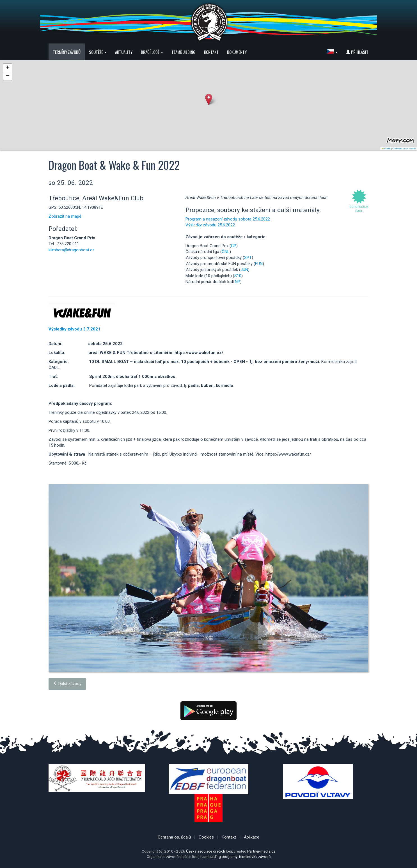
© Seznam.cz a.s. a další (404, 149)
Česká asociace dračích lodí (209, 851)
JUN (244, 270)
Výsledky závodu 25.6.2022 (210, 225)
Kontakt (211, 52)
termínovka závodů (255, 856)
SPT (248, 258)
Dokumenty (237, 52)
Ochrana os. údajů (174, 837)
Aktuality (124, 52)
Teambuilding (184, 52)
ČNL (226, 252)
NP (238, 282)
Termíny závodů (67, 52)
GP (234, 246)
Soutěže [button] (98, 52)
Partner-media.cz (261, 851)
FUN (259, 264)
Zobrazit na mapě (65, 216)
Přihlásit (357, 52)
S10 (238, 276)
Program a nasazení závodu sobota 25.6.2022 (228, 219)
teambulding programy (219, 856)
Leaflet (386, 149)
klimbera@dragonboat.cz (72, 250)
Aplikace (252, 837)
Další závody (67, 684)
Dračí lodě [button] (152, 52)
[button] (332, 52)
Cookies (206, 837)
